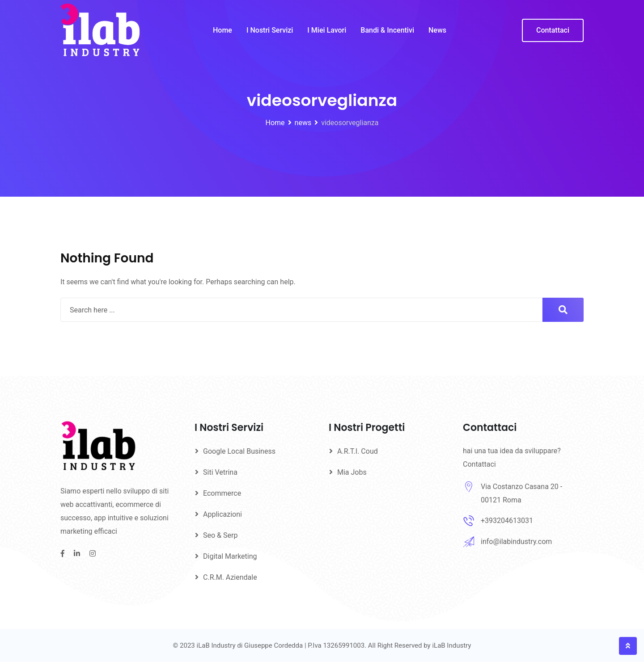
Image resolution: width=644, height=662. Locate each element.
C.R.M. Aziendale (230, 577)
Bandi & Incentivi (387, 30)
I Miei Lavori (327, 30)
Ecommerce (222, 493)
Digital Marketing (230, 556)
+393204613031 (507, 521)
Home (222, 30)
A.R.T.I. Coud (358, 451)
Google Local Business (239, 451)
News (437, 30)
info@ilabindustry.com (516, 542)
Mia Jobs (352, 472)
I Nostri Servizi (270, 30)
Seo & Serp (220, 535)
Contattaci (553, 30)
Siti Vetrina (220, 472)
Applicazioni (222, 514)
